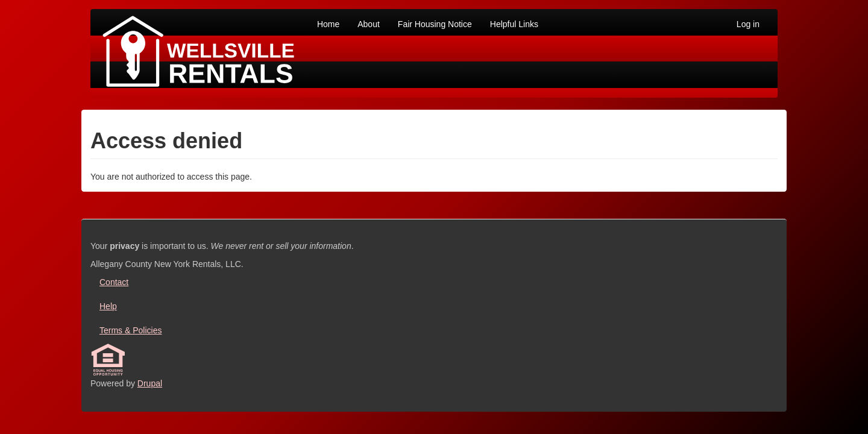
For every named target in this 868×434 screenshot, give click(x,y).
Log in (748, 24)
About (369, 24)
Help (108, 306)
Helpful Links (514, 24)
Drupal (150, 383)
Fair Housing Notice (435, 24)
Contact (114, 282)
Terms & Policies (131, 330)
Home (328, 24)
